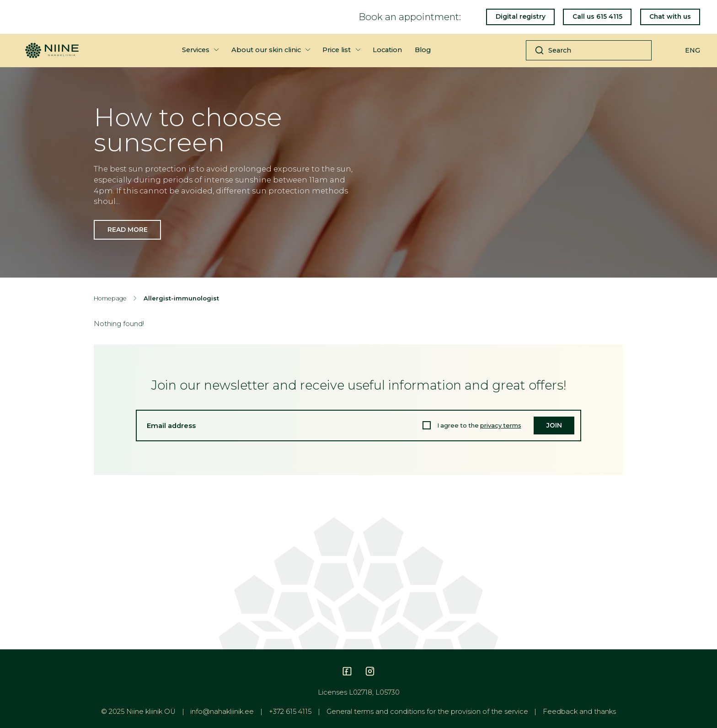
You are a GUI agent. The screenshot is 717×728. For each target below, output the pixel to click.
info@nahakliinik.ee (222, 712)
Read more (128, 230)
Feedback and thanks (579, 712)
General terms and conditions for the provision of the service (427, 712)
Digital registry (521, 16)
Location (387, 50)
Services (196, 50)
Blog (423, 50)
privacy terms (501, 426)
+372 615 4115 (290, 712)
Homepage (110, 298)
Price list (337, 50)
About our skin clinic (266, 50)
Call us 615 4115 (597, 16)
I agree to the (479, 426)
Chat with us (670, 16)
